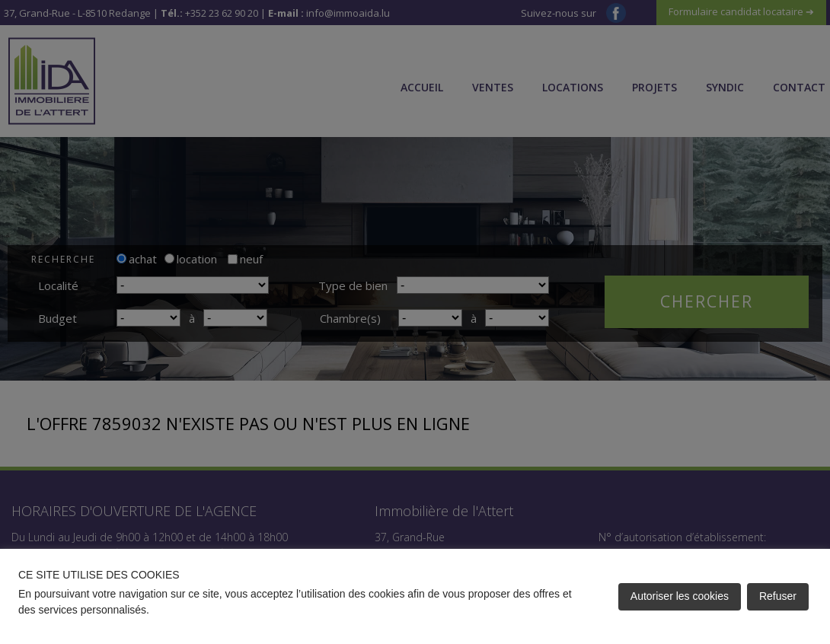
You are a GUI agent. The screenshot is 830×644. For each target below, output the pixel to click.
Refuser (778, 596)
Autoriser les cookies (680, 596)
